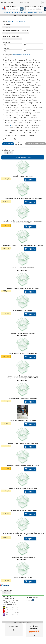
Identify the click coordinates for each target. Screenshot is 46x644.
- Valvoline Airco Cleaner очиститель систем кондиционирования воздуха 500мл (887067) (23, 377)
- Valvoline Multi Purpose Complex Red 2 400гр (23, 443)
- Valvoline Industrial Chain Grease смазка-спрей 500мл (23, 199)
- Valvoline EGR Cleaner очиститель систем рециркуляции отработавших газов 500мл (23, 222)
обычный (11, 22)
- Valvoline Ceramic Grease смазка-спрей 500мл (23, 288)
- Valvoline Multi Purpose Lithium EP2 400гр (23, 488)
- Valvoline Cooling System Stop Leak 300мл (23, 398)
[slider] (34, 632)
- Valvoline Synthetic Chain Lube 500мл (23, 421)
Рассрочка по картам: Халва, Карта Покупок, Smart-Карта (23, 12)
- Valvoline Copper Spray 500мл (23, 176)
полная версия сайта (23, 15)
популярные (17, 55)
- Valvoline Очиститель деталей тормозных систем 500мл (23, 245)
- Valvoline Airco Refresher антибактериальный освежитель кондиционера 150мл (23, 534)
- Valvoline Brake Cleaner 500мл (23, 311)
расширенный (20, 22)
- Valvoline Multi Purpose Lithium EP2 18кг (23, 354)
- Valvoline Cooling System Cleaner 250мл (23, 511)
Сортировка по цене (23, 157)
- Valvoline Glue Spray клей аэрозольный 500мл (23, 466)
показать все (27, 55)
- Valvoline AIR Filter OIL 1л (23, 578)
